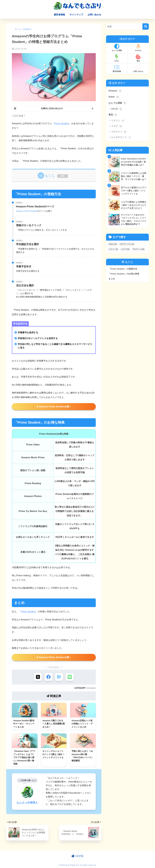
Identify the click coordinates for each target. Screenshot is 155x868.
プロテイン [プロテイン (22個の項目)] (138, 249)
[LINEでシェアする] (70, 677)
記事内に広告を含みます (52, 108)
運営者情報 (59, 15)
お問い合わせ (94, 15)
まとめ (112, 279)
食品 (138, 58)
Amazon (91, 688)
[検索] (146, 27)
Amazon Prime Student (27, 211)
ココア (117, 126)
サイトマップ (76, 15)
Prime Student (61, 123)
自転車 (117, 109)
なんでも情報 (117, 48)
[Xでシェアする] (38, 677)
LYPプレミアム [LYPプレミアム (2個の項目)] (127, 244)
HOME (77, 856)
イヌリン (118, 121)
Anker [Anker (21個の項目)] (113, 244)
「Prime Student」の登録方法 (123, 269)
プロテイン (119, 132)
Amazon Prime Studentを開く (54, 407)
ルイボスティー (121, 137)
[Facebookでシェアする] (48, 677)
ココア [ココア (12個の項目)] (125, 249)
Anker (117, 58)
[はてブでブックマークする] (59, 677)
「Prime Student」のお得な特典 (124, 274)
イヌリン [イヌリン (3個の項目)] (113, 249)
